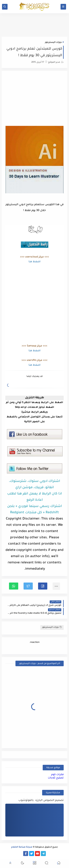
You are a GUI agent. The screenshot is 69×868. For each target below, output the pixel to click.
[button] (43, 586)
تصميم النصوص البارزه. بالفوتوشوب (41, 801)
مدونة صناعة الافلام (22, 847)
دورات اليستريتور (53, 42)
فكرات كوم (57, 775)
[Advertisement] (35, 99)
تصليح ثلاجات (56, 778)
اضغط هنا (34, 262)
